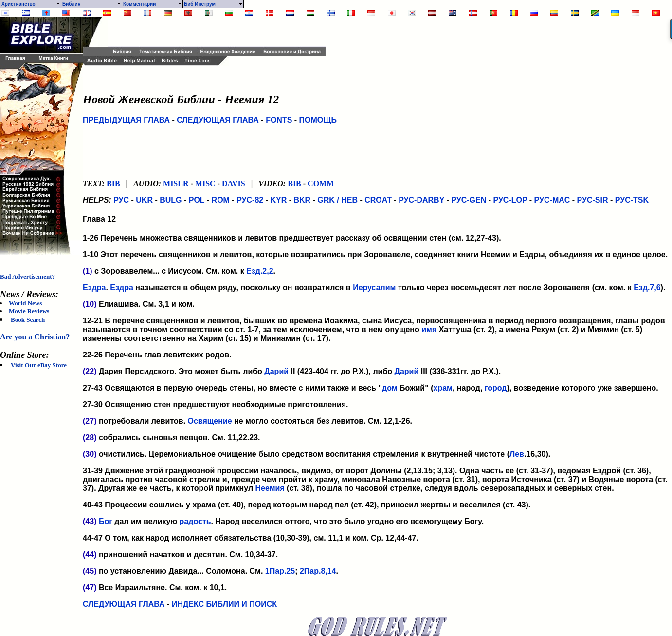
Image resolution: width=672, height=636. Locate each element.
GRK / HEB (337, 200)
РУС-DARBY (421, 200)
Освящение (210, 421)
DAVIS (234, 183)
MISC (205, 183)
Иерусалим (374, 288)
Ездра (94, 288)
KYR (278, 200)
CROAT (378, 200)
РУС (121, 200)
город (496, 388)
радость (195, 521)
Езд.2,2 (260, 271)
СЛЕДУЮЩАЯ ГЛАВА (218, 120)
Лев (517, 454)
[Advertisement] (221, 32)
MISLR (176, 183)
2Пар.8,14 (318, 571)
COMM (321, 183)
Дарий (276, 371)
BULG (171, 200)
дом (390, 388)
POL (197, 200)
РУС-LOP (510, 200)
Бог (106, 521)
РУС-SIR (593, 200)
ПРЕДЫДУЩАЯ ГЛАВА (126, 120)
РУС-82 (250, 200)
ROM (221, 200)
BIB (113, 183)
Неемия (270, 488)
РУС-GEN (469, 200)
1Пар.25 (280, 571)
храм (443, 388)
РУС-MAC (552, 200)
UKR (144, 200)
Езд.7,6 (647, 288)
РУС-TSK (632, 200)
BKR (302, 200)
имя (429, 329)
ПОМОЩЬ (318, 120)
